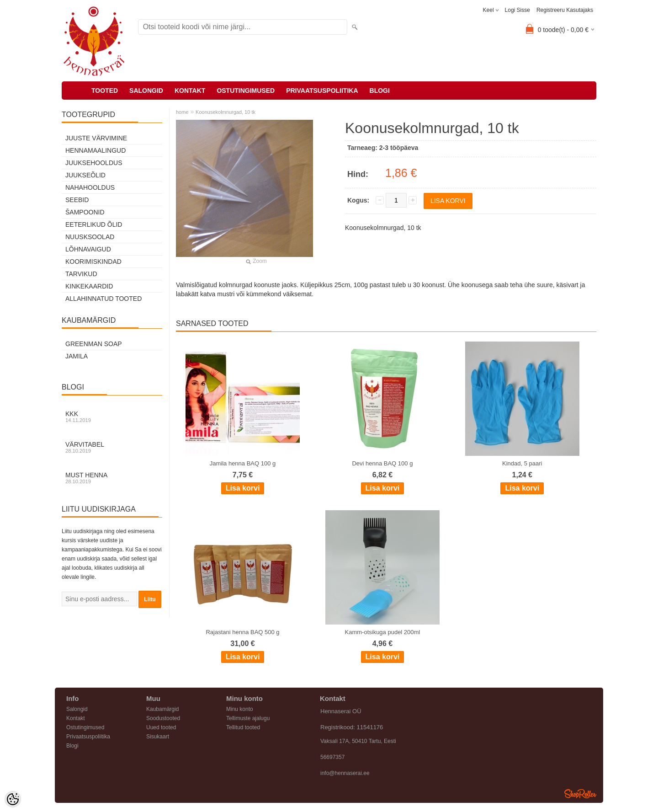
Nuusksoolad (90, 237)
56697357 (332, 757)
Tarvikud (81, 274)
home (182, 112)
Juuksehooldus (94, 163)
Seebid (77, 200)
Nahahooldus (90, 187)
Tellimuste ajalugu (248, 718)
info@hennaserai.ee (345, 773)
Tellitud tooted (243, 727)
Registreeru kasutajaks (565, 10)
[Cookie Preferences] (13, 799)
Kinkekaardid (89, 286)
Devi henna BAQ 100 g (382, 463)
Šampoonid (85, 212)
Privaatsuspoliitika (322, 91)
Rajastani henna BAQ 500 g (242, 632)
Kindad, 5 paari (522, 463)
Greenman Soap (94, 344)
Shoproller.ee (580, 794)
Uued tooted (161, 727)
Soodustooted (163, 718)
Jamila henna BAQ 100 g (243, 463)
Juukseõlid (85, 175)
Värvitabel (112, 447)
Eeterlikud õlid (94, 224)
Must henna (112, 478)
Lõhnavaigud (88, 249)
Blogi (380, 91)
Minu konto (240, 709)
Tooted (105, 91)
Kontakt (190, 91)
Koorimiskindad (93, 262)
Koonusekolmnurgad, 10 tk (226, 112)
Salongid (146, 91)
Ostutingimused (246, 91)
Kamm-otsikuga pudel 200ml (383, 632)
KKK (112, 417)
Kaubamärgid (162, 709)
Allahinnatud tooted (103, 299)
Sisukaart (158, 737)
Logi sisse (517, 10)
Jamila (77, 356)
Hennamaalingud (96, 150)
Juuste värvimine (96, 138)
